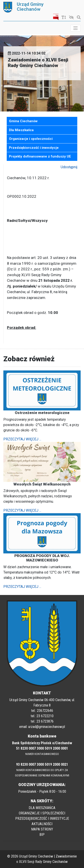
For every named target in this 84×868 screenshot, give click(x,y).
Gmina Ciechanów (23, 121)
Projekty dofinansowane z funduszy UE (40, 156)
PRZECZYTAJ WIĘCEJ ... (22, 439)
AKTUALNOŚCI (42, 824)
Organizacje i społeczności (31, 139)
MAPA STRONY (42, 829)
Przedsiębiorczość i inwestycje (34, 148)
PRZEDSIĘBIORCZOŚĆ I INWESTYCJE (42, 819)
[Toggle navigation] (75, 28)
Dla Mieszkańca (21, 130)
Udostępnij (69, 167)
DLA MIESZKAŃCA (42, 808)
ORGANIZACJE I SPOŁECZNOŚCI (42, 813)
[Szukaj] (78, 18)
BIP (42, 835)
